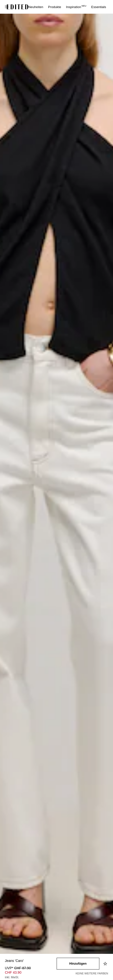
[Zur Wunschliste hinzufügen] (106, 964)
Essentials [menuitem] (99, 7)
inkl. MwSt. (12, 977)
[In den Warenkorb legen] (78, 964)
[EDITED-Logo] (18, 7)
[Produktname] (31, 961)
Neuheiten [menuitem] (36, 7)
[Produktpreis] (31, 973)
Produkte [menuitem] (55, 7)
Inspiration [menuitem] (76, 7)
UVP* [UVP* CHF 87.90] (18, 968)
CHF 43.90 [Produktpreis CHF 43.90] (13, 972)
